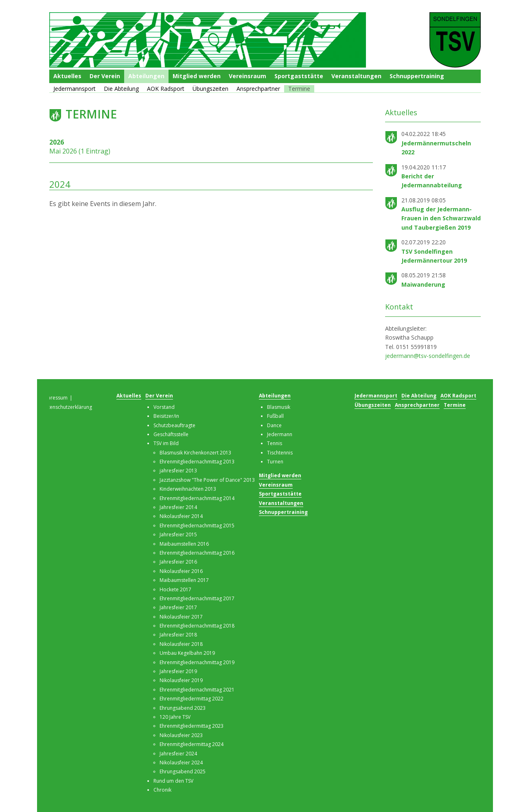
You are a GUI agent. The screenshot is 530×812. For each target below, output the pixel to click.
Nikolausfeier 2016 (181, 571)
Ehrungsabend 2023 (183, 708)
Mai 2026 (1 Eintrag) (80, 151)
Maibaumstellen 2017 (184, 580)
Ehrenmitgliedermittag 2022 (192, 699)
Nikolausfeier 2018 (181, 644)
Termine (299, 89)
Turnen (275, 462)
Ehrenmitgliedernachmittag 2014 (197, 498)
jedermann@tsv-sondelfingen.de (428, 356)
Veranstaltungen (356, 76)
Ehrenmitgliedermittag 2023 (192, 726)
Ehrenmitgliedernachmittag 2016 (197, 553)
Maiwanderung (423, 284)
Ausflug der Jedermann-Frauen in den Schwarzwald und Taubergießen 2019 (441, 218)
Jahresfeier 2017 (178, 607)
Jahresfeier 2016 (178, 562)
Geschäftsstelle (171, 434)
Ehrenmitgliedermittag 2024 (192, 744)
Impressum (55, 398)
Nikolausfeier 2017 (181, 617)
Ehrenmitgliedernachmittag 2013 (197, 462)
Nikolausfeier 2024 (181, 763)
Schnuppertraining (417, 76)
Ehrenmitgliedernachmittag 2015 (197, 526)
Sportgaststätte (299, 76)
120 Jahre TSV (175, 717)
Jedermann (280, 434)
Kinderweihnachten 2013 (188, 489)
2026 (57, 142)
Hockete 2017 (175, 589)
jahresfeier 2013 (178, 471)
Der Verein (105, 76)
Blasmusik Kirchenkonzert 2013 (195, 453)
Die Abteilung (121, 89)
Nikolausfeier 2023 (181, 735)
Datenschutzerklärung (67, 407)
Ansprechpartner (258, 89)
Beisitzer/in (166, 416)
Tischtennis (280, 453)
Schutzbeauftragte (174, 425)
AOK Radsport (166, 89)
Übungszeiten (210, 89)
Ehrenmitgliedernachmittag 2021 (197, 690)
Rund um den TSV (173, 781)
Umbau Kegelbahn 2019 (187, 653)
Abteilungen (146, 76)
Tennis (275, 443)
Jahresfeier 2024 (178, 754)
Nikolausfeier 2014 (181, 516)
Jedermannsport (74, 89)
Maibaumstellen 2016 (184, 544)
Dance (274, 425)
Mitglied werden (197, 76)
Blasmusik (279, 407)
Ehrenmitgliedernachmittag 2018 (197, 626)
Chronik (162, 790)
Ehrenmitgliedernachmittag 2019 (197, 662)
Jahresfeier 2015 (178, 534)
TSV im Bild (166, 443)
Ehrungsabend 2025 (183, 771)
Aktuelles (67, 76)
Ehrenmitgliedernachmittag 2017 (197, 598)
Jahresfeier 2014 (178, 507)
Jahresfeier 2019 (178, 671)
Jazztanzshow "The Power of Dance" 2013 (207, 480)
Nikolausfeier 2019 (181, 680)
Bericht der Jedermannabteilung (432, 181)
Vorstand (164, 407)
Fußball (275, 416)
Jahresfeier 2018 (178, 635)
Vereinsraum (247, 76)
